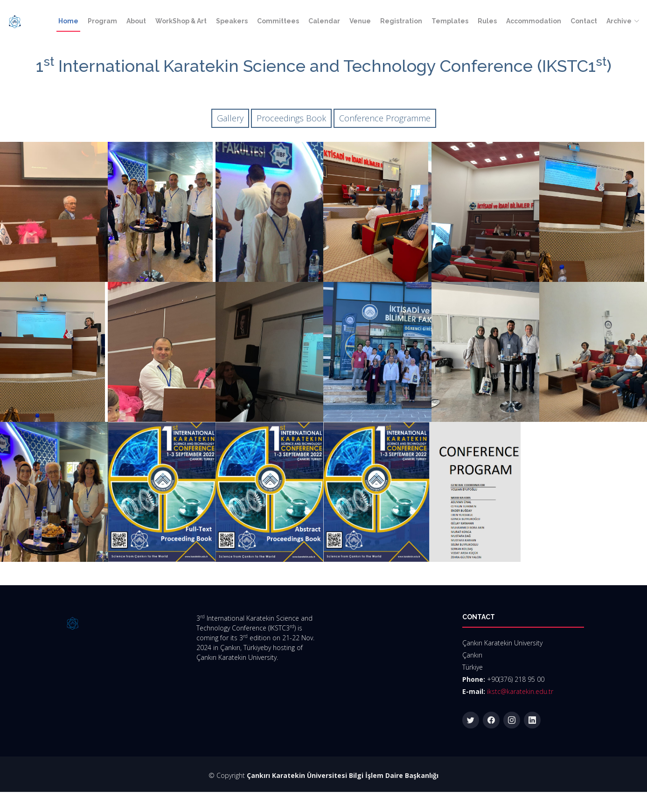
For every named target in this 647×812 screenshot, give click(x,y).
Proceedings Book (291, 118)
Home (68, 21)
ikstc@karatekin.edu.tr (520, 691)
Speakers (232, 21)
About (136, 21)
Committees (278, 21)
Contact (584, 21)
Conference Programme (385, 118)
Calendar (324, 21)
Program (102, 21)
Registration (401, 21)
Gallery (230, 118)
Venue (360, 21)
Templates (450, 21)
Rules (487, 21)
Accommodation (534, 21)
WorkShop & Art (181, 21)
